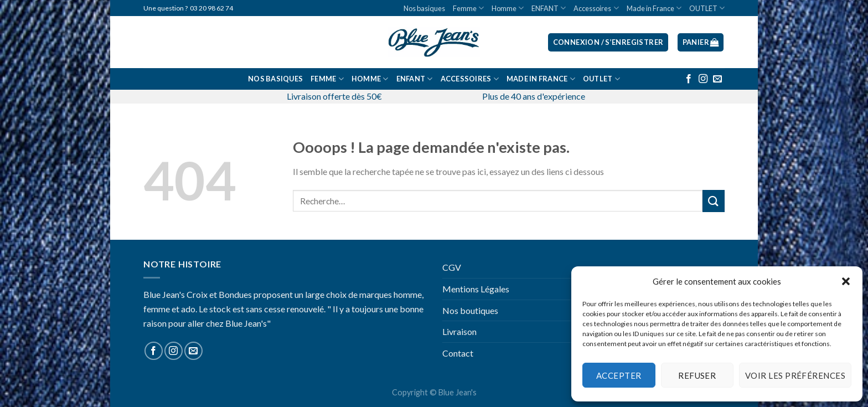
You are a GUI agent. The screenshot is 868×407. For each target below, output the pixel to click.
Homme (508, 8)
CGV (452, 267)
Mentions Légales (476, 289)
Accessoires (596, 8)
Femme (468, 8)
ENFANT (549, 8)
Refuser (697, 375)
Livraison (459, 331)
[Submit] (714, 201)
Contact (458, 353)
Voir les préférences (795, 375)
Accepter (619, 375)
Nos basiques (424, 8)
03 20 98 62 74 (211, 8)
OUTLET (707, 8)
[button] (846, 281)
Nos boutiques (470, 310)
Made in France (654, 8)
